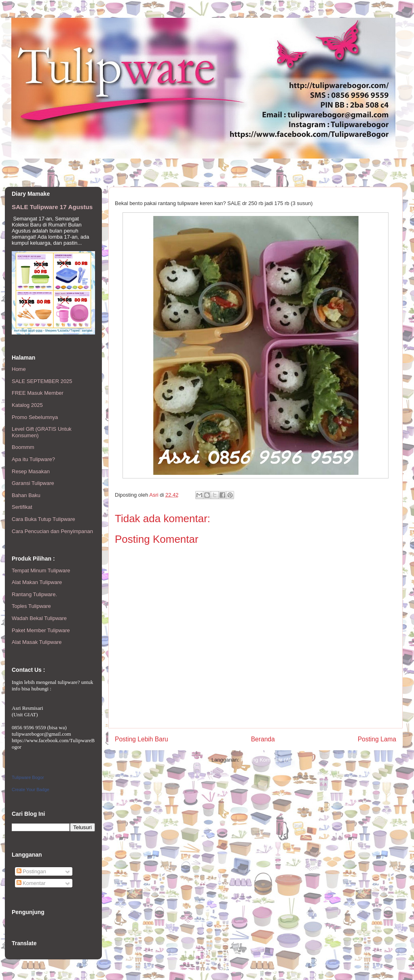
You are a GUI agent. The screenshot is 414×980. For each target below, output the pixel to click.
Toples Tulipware (31, 606)
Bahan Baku (26, 495)
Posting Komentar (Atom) (270, 760)
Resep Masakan (31, 471)
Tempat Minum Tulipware (41, 570)
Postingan (31, 871)
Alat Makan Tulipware (37, 582)
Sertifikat (22, 507)
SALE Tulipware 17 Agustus (52, 207)
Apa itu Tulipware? (33, 459)
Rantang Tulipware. (34, 594)
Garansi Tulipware (33, 483)
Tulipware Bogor (28, 777)
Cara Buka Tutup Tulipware (43, 519)
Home (19, 369)
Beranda (263, 739)
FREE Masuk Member (38, 393)
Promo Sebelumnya (35, 417)
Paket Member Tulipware (41, 630)
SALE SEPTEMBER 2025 (42, 381)
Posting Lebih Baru (142, 739)
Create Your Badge (31, 790)
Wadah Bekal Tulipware (39, 618)
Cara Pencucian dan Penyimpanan (52, 531)
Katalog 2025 (27, 405)
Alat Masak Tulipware (37, 642)
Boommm (23, 447)
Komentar (31, 883)
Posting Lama (377, 739)
